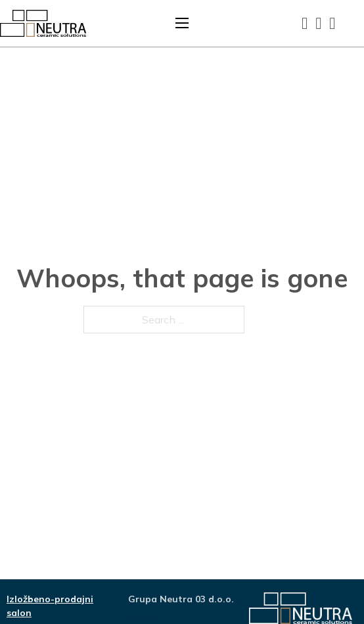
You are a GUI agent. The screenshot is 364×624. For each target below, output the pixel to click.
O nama (144, 618)
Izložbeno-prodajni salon (50, 606)
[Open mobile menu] (182, 23)
